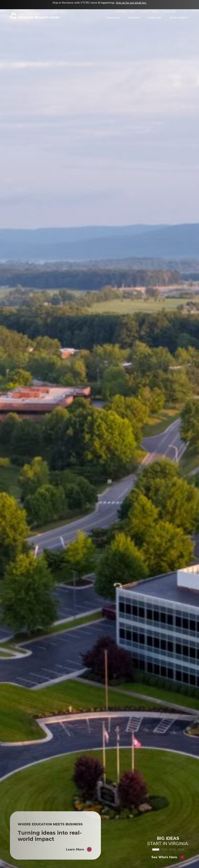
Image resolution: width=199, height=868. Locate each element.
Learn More (75, 846)
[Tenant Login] (169, 11)
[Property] (134, 18)
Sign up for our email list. (131, 3)
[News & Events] (179, 18)
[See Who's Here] (168, 853)
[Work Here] (155, 18)
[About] (155, 11)
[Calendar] (121, 11)
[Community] (113, 18)
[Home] (35, 17)
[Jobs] (133, 11)
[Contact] (143, 11)
